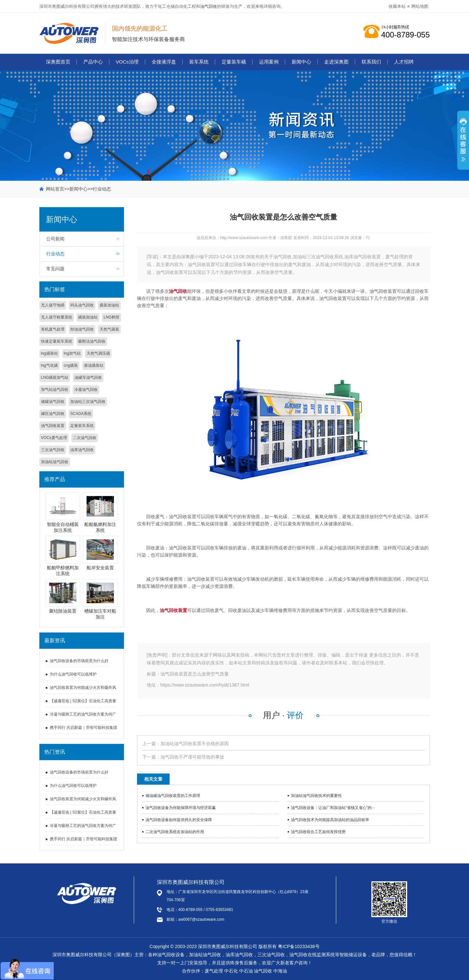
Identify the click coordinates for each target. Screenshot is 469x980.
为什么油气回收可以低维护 (73, 674)
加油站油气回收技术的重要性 (316, 796)
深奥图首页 (58, 62)
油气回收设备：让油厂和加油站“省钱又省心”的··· (333, 808)
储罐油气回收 (53, 402)
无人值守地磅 (53, 305)
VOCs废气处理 (54, 438)
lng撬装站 (49, 353)
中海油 (280, 971)
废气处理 (214, 971)
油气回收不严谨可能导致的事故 (192, 757)
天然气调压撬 (98, 353)
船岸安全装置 (100, 568)
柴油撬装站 (94, 365)
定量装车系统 (82, 426)
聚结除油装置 (63, 611)
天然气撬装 (109, 329)
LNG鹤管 (111, 317)
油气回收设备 (171, 955)
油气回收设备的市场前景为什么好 (79, 661)
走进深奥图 (336, 62)
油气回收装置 (53, 426)
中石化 (231, 971)
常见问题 (55, 269)
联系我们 (371, 62)
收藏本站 (397, 6)
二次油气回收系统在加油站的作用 (175, 832)
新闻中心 (301, 62)
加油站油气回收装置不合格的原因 (195, 744)
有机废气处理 (53, 329)
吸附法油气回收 (92, 341)
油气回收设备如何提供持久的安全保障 (179, 820)
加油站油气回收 (55, 462)
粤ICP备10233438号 (299, 946)
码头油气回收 (82, 305)
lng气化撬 (49, 365)
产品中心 (93, 62)
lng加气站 (72, 353)
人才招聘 (404, 62)
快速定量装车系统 (57, 341)
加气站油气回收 (55, 390)
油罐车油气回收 (88, 377)
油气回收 (209, 6)
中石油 (246, 971)
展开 (463, 144)
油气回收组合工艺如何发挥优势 (318, 832)
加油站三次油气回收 (88, 402)
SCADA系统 (81, 414)
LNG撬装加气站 (55, 377)
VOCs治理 (127, 62)
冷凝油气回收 (86, 390)
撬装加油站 (109, 305)
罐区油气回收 (53, 414)
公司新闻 (55, 239)
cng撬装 (71, 365)
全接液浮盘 (164, 62)
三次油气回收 (53, 450)
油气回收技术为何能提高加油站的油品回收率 (330, 820)
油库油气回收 (82, 450)
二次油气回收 (85, 438)
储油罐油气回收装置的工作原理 (173, 796)
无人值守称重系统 (57, 317)
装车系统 (199, 62)
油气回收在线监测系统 (312, 955)
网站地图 (420, 6)
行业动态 (102, 189)
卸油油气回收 (82, 329)
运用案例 (269, 62)
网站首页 (55, 189)
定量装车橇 (234, 62)
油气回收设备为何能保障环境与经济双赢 (181, 808)
